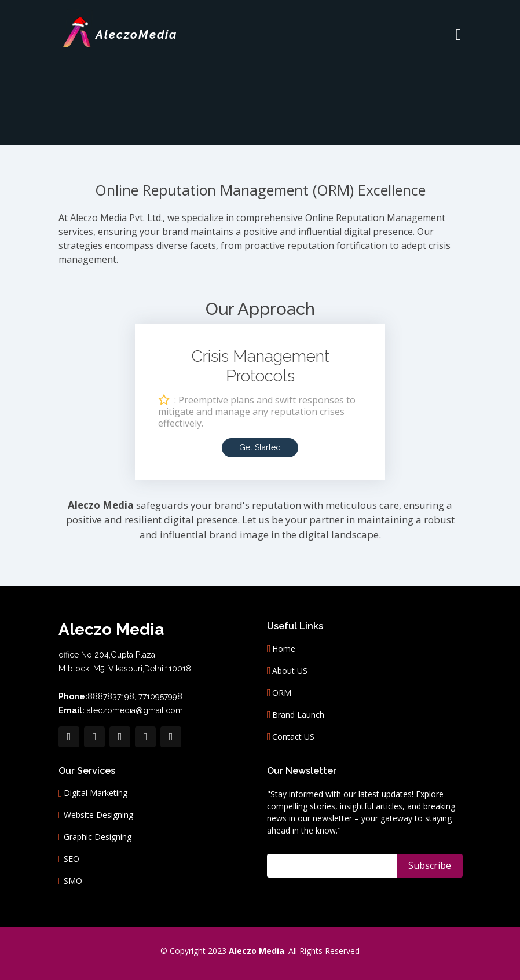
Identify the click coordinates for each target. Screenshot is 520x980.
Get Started (260, 446)
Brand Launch (298, 715)
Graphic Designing (98, 837)
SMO (73, 881)
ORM (282, 693)
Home (284, 649)
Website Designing (98, 815)
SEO (72, 859)
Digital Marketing (96, 793)
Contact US (293, 737)
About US (290, 671)
